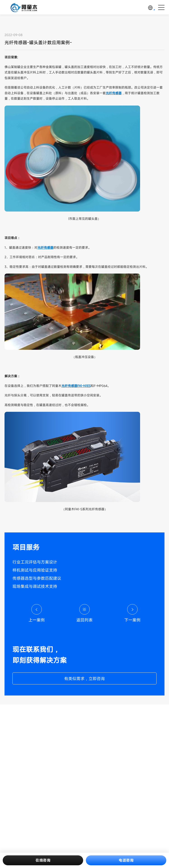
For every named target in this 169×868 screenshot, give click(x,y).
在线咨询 (43, 860)
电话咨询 (126, 860)
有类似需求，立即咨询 (84, 679)
